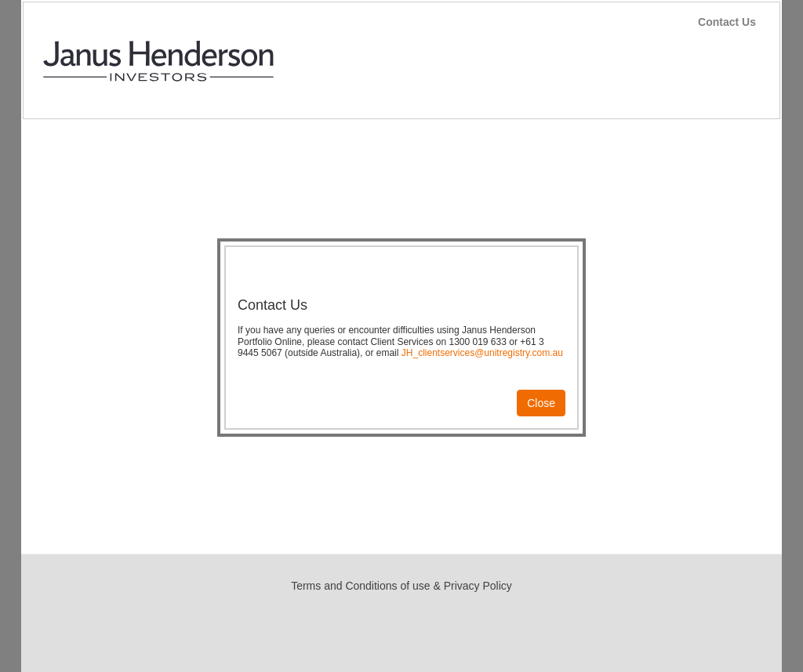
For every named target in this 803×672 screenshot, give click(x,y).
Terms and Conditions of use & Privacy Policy (401, 586)
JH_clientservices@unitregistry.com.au (482, 353)
